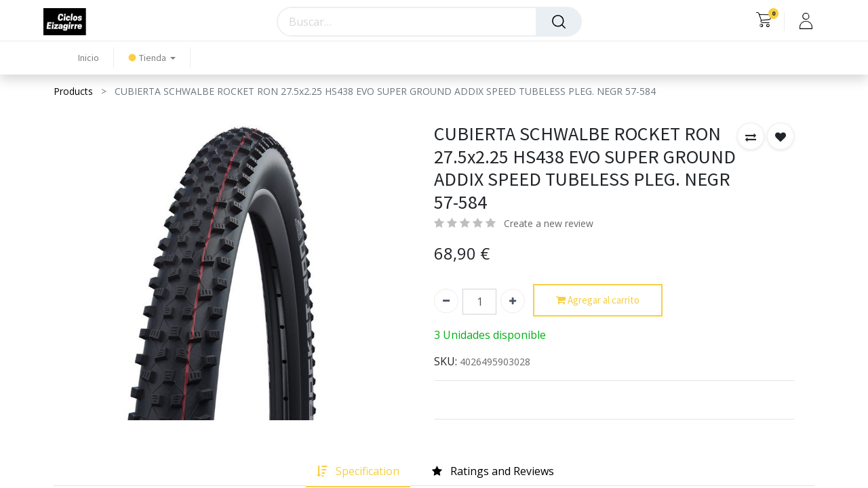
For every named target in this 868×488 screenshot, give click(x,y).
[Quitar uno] (446, 301)
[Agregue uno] (513, 301)
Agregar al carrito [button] (598, 301)
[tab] (358, 471)
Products (73, 91)
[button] (751, 136)
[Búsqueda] (559, 22)
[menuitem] (88, 58)
